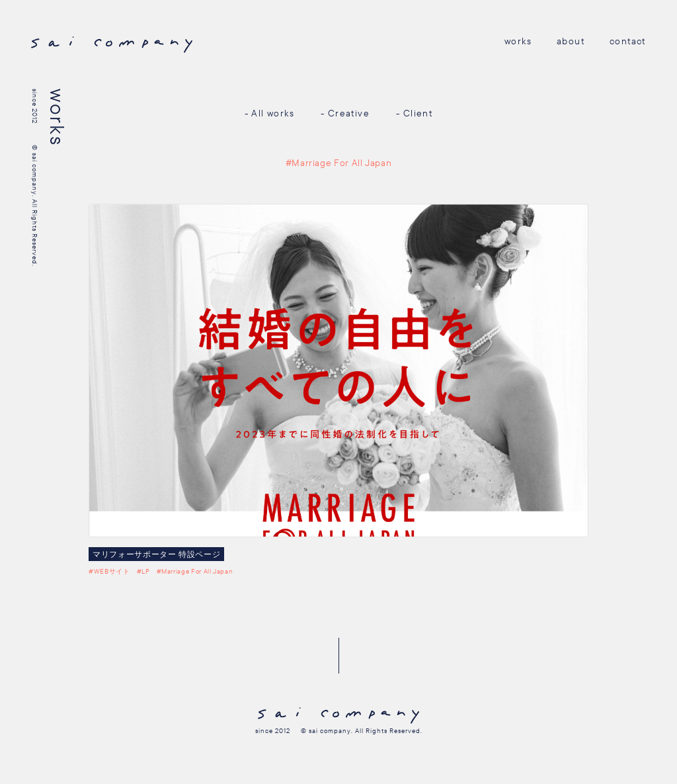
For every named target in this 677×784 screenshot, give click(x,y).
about (571, 41)
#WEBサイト (109, 571)
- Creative (345, 113)
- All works (269, 113)
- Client (414, 113)
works (518, 41)
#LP (143, 571)
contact (628, 41)
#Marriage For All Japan (195, 571)
